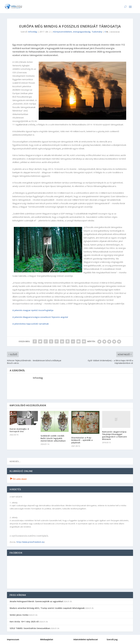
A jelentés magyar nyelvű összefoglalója (33, 310)
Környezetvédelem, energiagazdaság (72, 32)
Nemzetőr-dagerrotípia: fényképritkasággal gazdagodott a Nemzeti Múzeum (115, 436)
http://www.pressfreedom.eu (30, 542)
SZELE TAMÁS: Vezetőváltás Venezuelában (30, 628)
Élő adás (18, 479)
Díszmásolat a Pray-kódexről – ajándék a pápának (82, 440)
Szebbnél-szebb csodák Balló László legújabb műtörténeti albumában (53, 438)
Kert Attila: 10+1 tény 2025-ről (24, 622)
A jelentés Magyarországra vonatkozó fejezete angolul (40, 317)
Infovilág (33, 32)
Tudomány (97, 32)
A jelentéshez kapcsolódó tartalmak (31, 324)
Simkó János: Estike (19, 615)
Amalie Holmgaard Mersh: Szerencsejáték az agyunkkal (36, 601)
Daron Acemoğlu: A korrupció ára (19, 430)
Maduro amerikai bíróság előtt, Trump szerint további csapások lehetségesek (47, 608)
